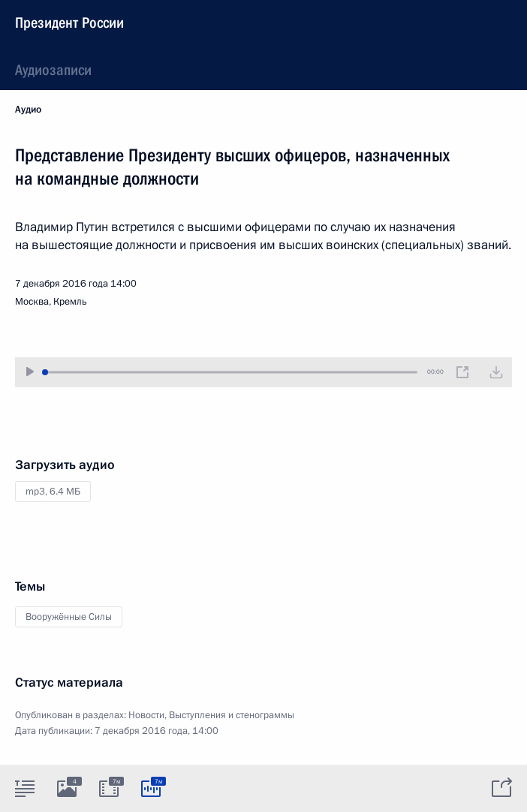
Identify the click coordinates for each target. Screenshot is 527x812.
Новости (146, 715)
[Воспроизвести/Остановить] (30, 372)
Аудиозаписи (53, 70)
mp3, (53, 492)
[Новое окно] (462, 372)
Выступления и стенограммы (232, 715)
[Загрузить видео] (496, 372)
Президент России (69, 23)
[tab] (25, 788)
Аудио (28, 110)
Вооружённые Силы (69, 617)
